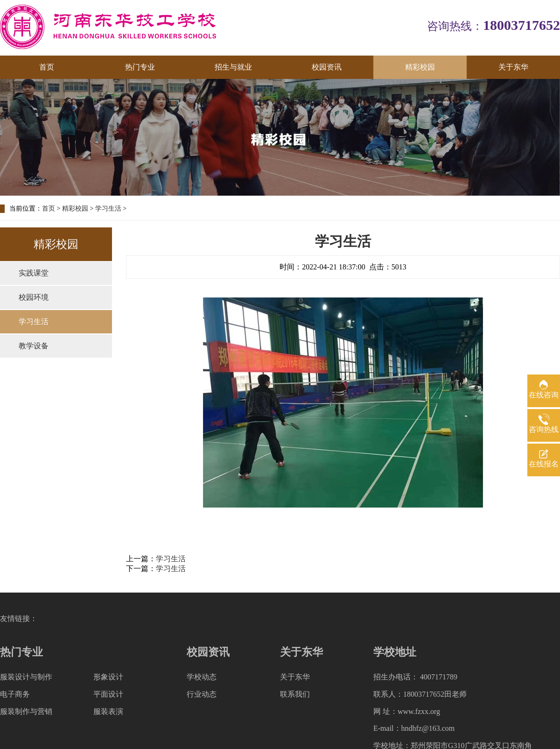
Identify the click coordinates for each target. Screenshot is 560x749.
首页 (47, 67)
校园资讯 (327, 67)
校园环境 (34, 297)
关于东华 (513, 67)
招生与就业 (233, 67)
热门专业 (140, 67)
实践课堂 (34, 273)
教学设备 (34, 346)
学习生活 (108, 208)
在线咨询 (544, 395)
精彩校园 (420, 67)
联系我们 (295, 694)
